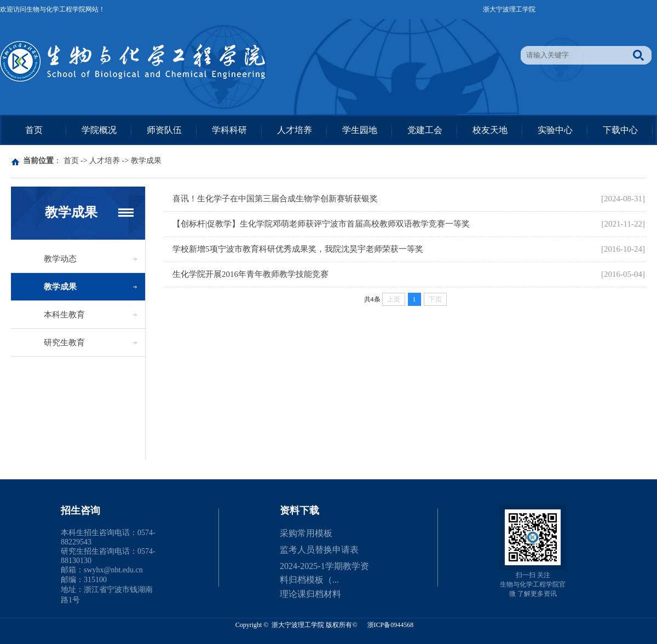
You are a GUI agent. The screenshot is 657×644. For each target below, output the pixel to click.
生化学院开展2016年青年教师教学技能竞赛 (250, 274)
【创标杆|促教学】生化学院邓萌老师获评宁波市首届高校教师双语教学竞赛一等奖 (321, 224)
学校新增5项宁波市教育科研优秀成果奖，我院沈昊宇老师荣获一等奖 (298, 249)
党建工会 (425, 130)
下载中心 (620, 130)
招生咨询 (80, 510)
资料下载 (299, 510)
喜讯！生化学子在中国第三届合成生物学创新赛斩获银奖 (275, 199)
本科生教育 (64, 315)
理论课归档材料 (310, 594)
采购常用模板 (306, 533)
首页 (34, 130)
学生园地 (360, 130)
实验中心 (555, 130)
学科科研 (229, 130)
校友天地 (490, 130)
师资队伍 (164, 130)
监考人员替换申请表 (319, 550)
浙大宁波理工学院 (509, 9)
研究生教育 (64, 343)
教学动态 (60, 259)
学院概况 (99, 130)
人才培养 (295, 130)
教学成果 (146, 161)
